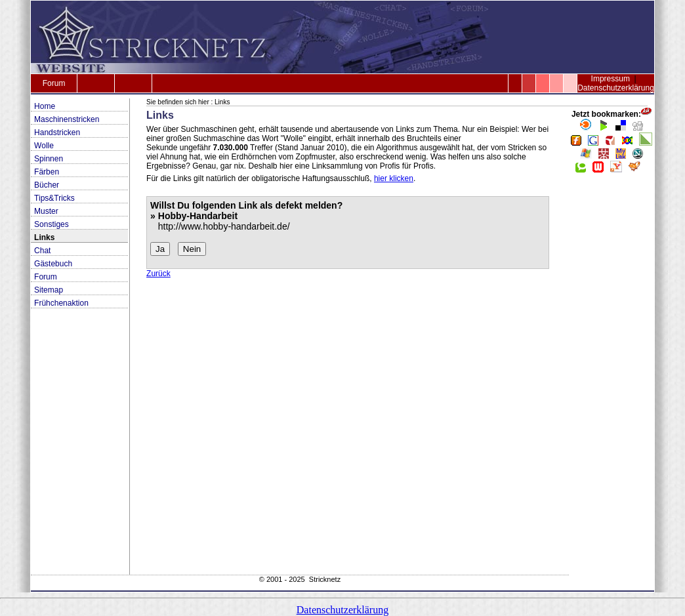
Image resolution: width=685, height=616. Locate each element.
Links (44, 237)
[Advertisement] (612, 378)
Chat (42, 251)
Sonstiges (52, 224)
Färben (47, 172)
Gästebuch (53, 264)
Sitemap (49, 290)
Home (45, 106)
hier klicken (394, 178)
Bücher (47, 185)
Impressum (611, 79)
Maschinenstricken (67, 119)
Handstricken (57, 133)
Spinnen (49, 159)
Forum (54, 83)
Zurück (158, 274)
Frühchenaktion (61, 303)
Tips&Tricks (54, 198)
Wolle (44, 146)
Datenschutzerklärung (616, 88)
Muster (46, 211)
